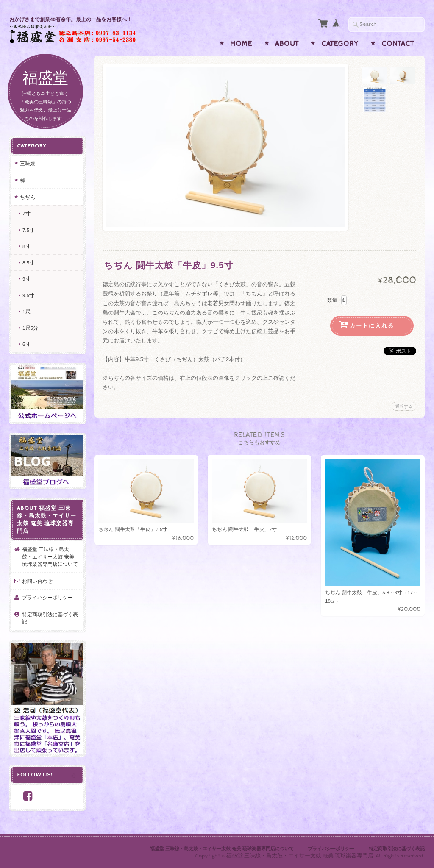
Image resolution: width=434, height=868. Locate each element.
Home (241, 44)
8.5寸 (28, 263)
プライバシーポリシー (47, 597)
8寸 (26, 246)
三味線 (28, 163)
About (287, 44)
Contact (398, 44)
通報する (404, 406)
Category (340, 44)
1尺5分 (30, 328)
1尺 (26, 311)
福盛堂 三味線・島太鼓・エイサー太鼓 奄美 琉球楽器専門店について (50, 556)
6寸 (26, 344)
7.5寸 (28, 230)
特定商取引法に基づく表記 (50, 618)
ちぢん (28, 197)
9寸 (26, 279)
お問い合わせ (37, 581)
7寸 (26, 213)
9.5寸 (28, 295)
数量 (332, 300)
